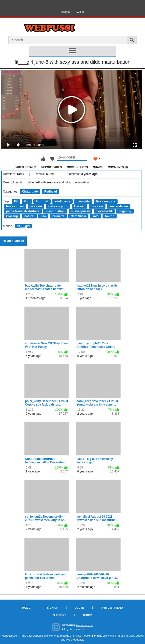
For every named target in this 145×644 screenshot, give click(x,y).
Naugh (110, 216)
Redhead (51, 192)
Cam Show (78, 216)
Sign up (66, 12)
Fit (16, 201)
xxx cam (97, 206)
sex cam (36, 206)
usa (43, 216)
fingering (125, 211)
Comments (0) (118, 167)
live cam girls (106, 201)
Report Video (52, 167)
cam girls (83, 201)
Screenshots (78, 167)
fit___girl (42, 201)
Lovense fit (104, 211)
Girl (27, 201)
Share (98, 167)
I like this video (43, 159)
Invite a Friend (112, 608)
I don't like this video (52, 159)
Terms (87, 615)
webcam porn (58, 206)
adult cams (62, 201)
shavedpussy (81, 211)
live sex (79, 206)
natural (29, 216)
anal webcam (119, 206)
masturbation (55, 211)
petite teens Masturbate (23, 211)
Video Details (26, 167)
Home (26, 608)
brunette (58, 216)
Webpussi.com (84, 625)
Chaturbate (30, 192)
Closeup (12, 216)
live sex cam (15, 206)
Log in (80, 12)
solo (95, 216)
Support (59, 615)
